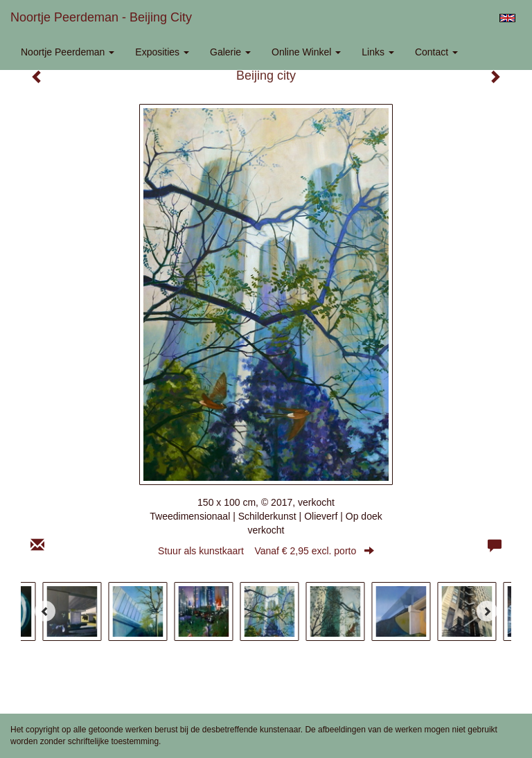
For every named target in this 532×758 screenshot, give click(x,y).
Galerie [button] (230, 52)
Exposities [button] (162, 52)
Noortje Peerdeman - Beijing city (101, 17)
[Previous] (45, 611)
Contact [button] (436, 52)
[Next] (487, 611)
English (507, 18)
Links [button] (378, 52)
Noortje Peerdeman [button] (68, 52)
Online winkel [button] (306, 52)
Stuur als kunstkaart (266, 551)
